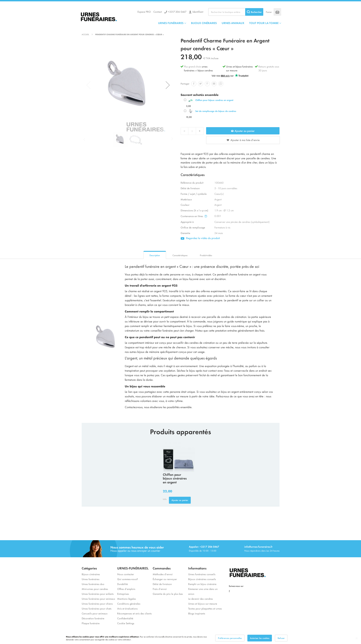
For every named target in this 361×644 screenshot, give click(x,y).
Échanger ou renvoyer (165, 579)
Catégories (89, 568)
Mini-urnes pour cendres (95, 589)
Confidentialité (125, 618)
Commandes (162, 568)
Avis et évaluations (127, 608)
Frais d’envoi (160, 589)
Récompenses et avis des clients (134, 613)
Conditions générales (129, 604)
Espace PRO (144, 12)
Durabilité (123, 584)
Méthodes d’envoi (163, 574)
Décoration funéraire (93, 618)
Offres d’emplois (126, 589)
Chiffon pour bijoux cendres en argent (214, 100)
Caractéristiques (180, 255)
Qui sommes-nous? (127, 579)
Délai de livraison (162, 584)
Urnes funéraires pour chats (97, 608)
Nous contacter (126, 574)
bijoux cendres (205, 70)
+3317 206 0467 (177, 12)
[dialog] (180, 638)
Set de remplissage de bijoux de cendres (216, 111)
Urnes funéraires (91, 579)
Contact (158, 12)
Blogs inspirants (197, 613)
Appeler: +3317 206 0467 (204, 547)
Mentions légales (127, 599)
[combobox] (236, 12)
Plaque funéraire (91, 623)
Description (155, 255)
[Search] (254, 12)
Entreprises (123, 594)
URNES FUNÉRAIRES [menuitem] (171, 23)
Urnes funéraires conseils (202, 574)
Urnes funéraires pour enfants (98, 594)
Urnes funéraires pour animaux (98, 599)
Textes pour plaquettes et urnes (205, 608)
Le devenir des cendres (201, 599)
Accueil (85, 34)
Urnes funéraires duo (93, 584)
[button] (168, 85)
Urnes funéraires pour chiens (97, 604)
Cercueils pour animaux (95, 613)
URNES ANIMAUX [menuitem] (233, 23)
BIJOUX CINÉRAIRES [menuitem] (204, 23)
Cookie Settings (126, 623)
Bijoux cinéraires (91, 574)
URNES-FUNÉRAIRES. (133, 568)
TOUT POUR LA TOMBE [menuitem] (264, 23)
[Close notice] (357, 638)
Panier (269, 12)
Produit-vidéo (206, 255)
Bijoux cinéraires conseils (202, 579)
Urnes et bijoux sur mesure (203, 604)
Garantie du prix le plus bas (168, 594)
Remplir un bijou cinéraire (202, 584)
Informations (197, 568)
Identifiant (198, 12)
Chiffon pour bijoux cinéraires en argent (175, 478)
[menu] (220, 23)
